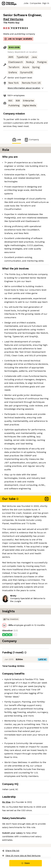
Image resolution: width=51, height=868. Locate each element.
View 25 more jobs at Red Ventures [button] (21, 856)
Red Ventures (13, 19)
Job (16, 140)
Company (32, 140)
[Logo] (9, 3)
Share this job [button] (11, 851)
